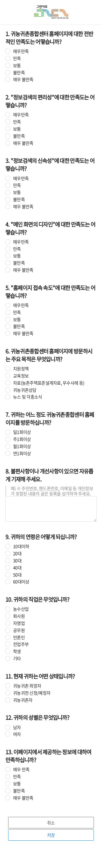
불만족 (19, 73)
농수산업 (21, 609)
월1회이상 (22, 446)
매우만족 (21, 51)
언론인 (19, 637)
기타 (17, 658)
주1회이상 (22, 439)
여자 (17, 734)
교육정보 (21, 376)
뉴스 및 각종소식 (28, 397)
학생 (17, 651)
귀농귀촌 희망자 (27, 686)
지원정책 (21, 369)
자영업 (19, 623)
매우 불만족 (23, 79)
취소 (51, 823)
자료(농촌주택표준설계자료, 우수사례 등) (49, 383)
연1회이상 (22, 453)
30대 (17, 561)
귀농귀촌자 (23, 700)
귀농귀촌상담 (25, 390)
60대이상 (21, 582)
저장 (51, 835)
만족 (17, 58)
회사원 (19, 616)
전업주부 (21, 644)
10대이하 (21, 546)
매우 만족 (21, 769)
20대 (17, 553)
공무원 (19, 630)
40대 (17, 568)
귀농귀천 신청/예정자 (32, 693)
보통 (17, 65)
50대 (17, 575)
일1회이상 (22, 432)
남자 (17, 727)
